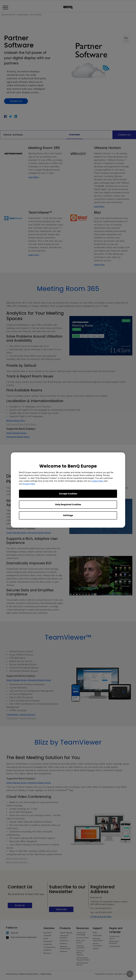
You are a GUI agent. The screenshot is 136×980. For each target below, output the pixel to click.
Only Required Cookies (68, 505)
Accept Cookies (68, 494)
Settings (68, 515)
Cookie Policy (97, 481)
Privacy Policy (29, 484)
